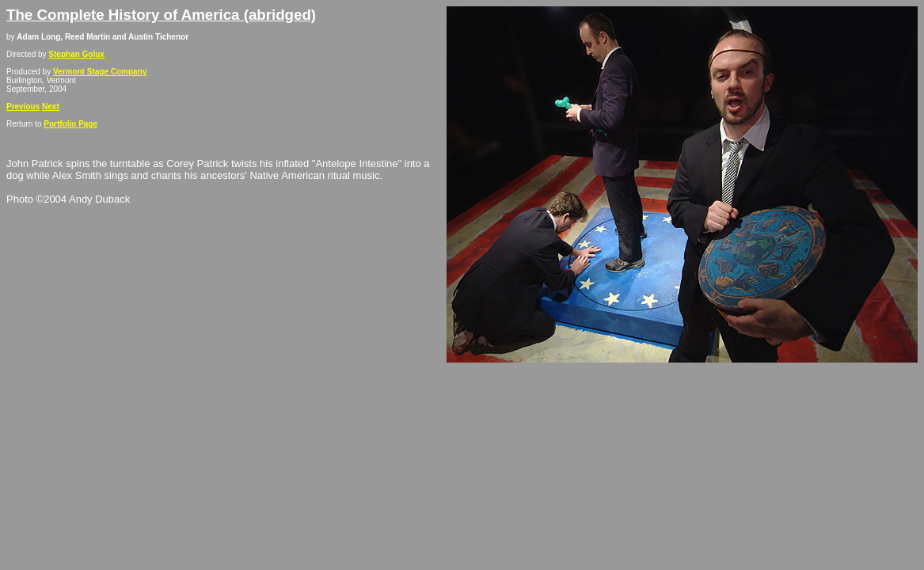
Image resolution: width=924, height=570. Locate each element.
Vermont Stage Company (100, 72)
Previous (23, 106)
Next (51, 106)
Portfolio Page (70, 124)
